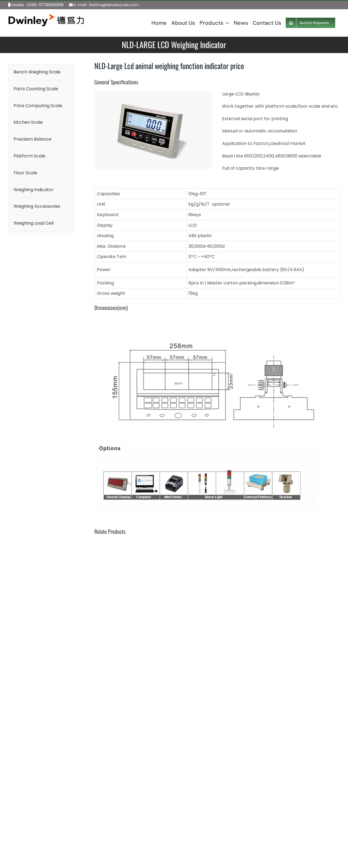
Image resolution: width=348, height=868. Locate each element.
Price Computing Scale (149, 787)
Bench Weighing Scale (148, 762)
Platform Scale (141, 825)
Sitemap (12, 850)
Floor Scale (137, 838)
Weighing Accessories (148, 863)
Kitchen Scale (139, 800)
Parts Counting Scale (147, 774)
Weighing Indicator (145, 850)
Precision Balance (144, 812)
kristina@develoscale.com (114, 5)
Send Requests (261, 846)
